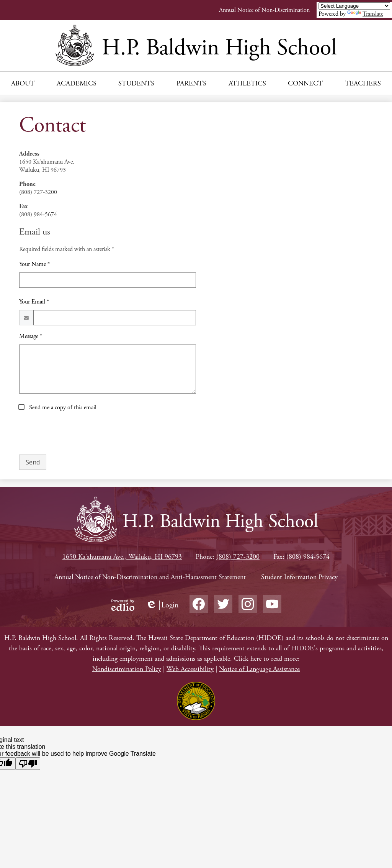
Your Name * (34, 264)
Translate (365, 14)
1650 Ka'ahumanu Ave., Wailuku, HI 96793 (122, 557)
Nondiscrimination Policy (127, 669)
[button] (23, 83)
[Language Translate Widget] (354, 6)
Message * (31, 336)
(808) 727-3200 (238, 557)
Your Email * (34, 302)
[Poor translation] (28, 764)
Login (162, 605)
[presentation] (77, 433)
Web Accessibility (190, 669)
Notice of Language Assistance (259, 669)
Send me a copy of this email (62, 408)
